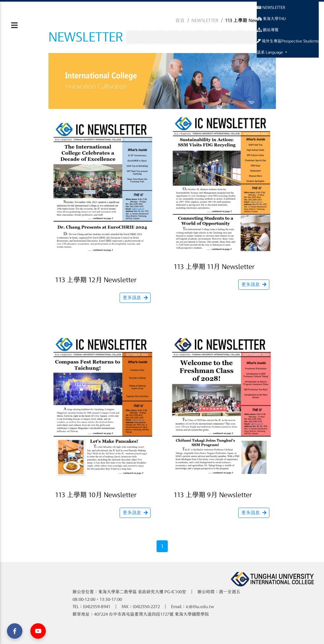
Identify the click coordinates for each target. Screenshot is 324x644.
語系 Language (270, 52)
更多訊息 (135, 298)
